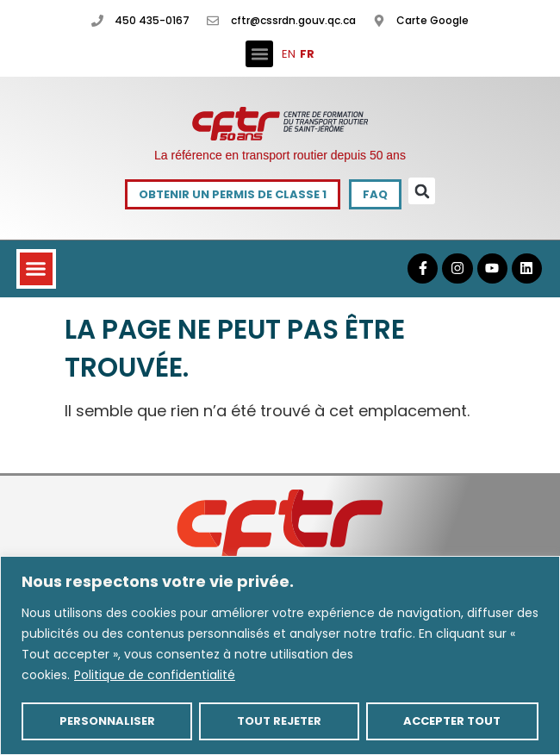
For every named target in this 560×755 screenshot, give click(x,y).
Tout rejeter (279, 721)
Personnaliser (107, 721)
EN (289, 54)
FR (307, 54)
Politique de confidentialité (155, 675)
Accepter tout (452, 721)
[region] (280, 655)
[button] (259, 54)
